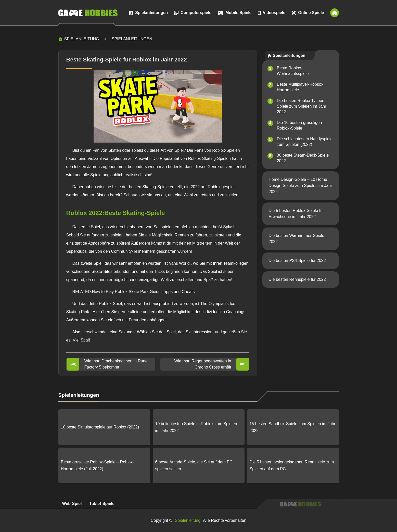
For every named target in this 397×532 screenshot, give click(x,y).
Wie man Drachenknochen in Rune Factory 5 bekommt (116, 364)
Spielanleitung (82, 39)
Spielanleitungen (132, 39)
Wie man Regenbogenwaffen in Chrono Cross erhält (203, 364)
